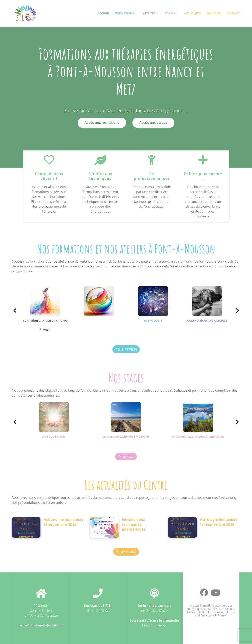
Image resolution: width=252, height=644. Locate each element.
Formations (125, 13)
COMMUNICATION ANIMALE (207, 320)
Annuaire (214, 13)
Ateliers (149, 13)
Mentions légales (154, 625)
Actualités (193, 13)
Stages (170, 13)
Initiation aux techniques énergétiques (134, 525)
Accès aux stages (153, 123)
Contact (233, 13)
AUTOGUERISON (54, 436)
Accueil (103, 13)
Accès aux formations (102, 123)
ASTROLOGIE (153, 320)
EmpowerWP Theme (213, 615)
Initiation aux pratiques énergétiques (198, 436)
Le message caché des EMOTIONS (126, 436)
